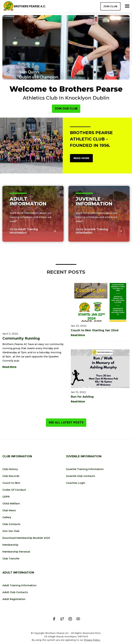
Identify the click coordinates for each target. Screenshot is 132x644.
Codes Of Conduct (14, 490)
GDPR (6, 497)
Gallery (7, 517)
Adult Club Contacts (15, 592)
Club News (9, 510)
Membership (10, 545)
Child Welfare (11, 504)
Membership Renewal (16, 552)
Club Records (11, 476)
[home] (24, 6)
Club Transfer (11, 559)
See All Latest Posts (66, 422)
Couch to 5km (11, 483)
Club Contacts (11, 524)
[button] (127, 6)
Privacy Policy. (92, 640)
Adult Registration (14, 599)
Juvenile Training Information (85, 469)
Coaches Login (76, 483)
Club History (10, 469)
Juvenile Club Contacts (81, 476)
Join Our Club (66, 109)
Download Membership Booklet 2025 (26, 538)
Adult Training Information (19, 585)
